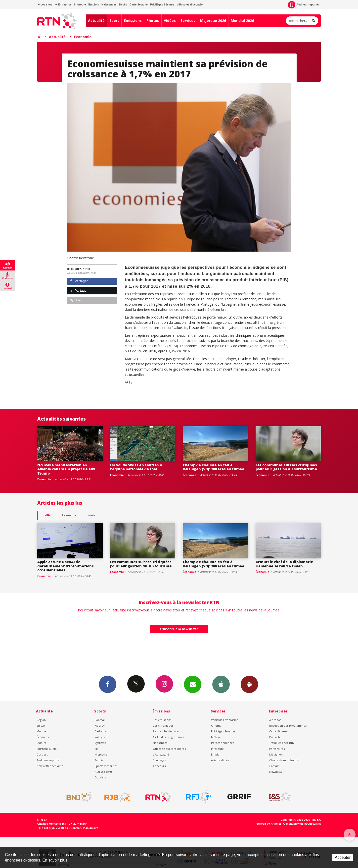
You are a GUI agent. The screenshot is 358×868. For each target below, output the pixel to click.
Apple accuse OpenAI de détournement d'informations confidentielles (65, 566)
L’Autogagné (161, 754)
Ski (97, 749)
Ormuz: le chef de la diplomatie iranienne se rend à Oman (284, 564)
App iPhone (221, 684)
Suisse (41, 726)
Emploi (216, 754)
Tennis (99, 760)
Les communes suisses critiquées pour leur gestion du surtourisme (286, 467)
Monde (41, 731)
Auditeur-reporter (303, 5)
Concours (159, 766)
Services (188, 21)
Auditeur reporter (49, 760)
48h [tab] (47, 515)
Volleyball (101, 737)
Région (41, 720)
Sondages (159, 760)
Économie (83, 37)
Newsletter (276, 772)
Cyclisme (101, 743)
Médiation (276, 754)
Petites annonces (223, 743)
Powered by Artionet (268, 824)
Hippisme (101, 754)
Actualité (96, 21)
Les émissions (162, 720)
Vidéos (170, 21)
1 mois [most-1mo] (91, 515)
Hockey (100, 726)
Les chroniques (163, 726)
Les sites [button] (45, 4)
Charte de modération (284, 760)
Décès (123, 4)
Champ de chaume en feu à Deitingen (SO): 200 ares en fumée (213, 467)
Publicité (275, 737)
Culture (42, 743)
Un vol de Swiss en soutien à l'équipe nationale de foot (136, 467)
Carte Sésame (139, 4)
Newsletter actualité (50, 766)
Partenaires (277, 749)
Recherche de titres (166, 731)
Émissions (133, 21)
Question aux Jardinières (169, 749)
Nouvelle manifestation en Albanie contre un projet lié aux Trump (66, 469)
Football (100, 720)
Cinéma (216, 726)
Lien (76, 300)
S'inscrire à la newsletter (179, 629)
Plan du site (90, 828)
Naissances (109, 4)
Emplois (94, 4)
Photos (153, 21)
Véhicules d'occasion (190, 4)
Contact (274, 766)
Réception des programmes (288, 726)
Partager (79, 281)
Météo (215, 737)
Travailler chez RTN (282, 743)
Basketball (101, 731)
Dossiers (42, 754)
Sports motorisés (106, 766)
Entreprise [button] (63, 4)
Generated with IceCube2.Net (302, 824)
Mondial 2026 (242, 21)
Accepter (343, 857)
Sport (114, 21)
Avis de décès (220, 760)
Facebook (108, 684)
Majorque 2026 (213, 21)
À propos (275, 720)
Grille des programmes (168, 737)
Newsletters (193, 684)
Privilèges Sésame (162, 4)
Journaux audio (47, 749)
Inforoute (80, 4)
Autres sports (104, 772)
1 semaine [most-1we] (69, 515)
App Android (249, 684)
